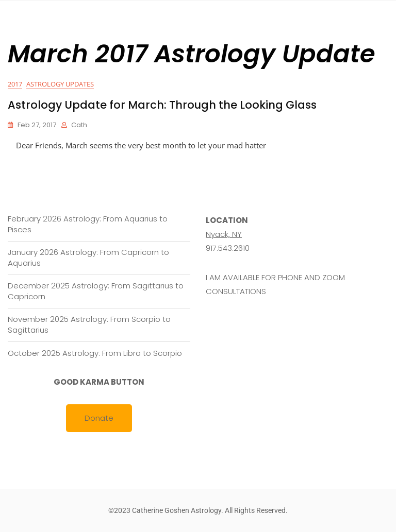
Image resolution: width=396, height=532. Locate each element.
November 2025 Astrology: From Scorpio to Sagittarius (89, 324)
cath (79, 125)
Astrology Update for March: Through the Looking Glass (162, 105)
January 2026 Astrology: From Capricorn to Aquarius (88, 258)
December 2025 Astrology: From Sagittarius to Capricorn (96, 291)
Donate (99, 418)
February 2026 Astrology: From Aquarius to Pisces (88, 224)
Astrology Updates (60, 84)
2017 (15, 84)
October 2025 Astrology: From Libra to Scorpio (95, 353)
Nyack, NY (224, 234)
